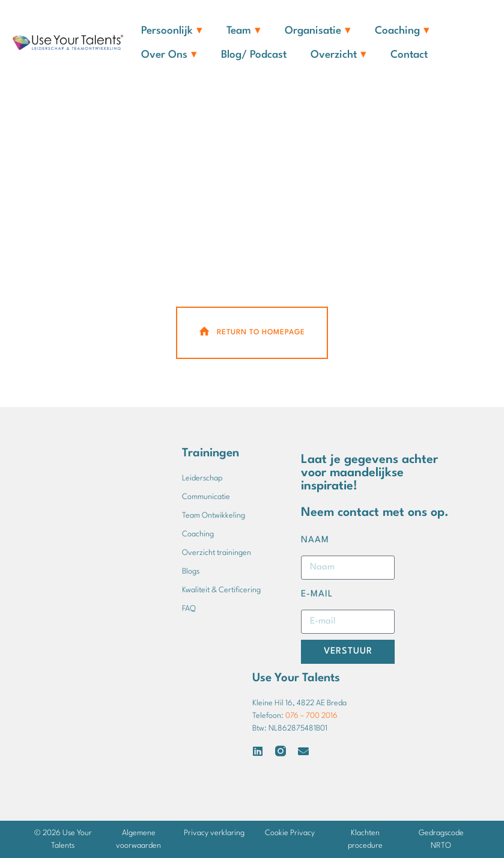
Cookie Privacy (290, 833)
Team (244, 31)
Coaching (402, 31)
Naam (315, 540)
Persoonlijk (172, 31)
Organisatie (318, 31)
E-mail (317, 594)
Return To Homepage (251, 332)
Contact (409, 55)
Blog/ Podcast (254, 55)
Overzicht (339, 55)
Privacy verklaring (214, 833)
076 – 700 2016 (311, 716)
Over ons (169, 55)
